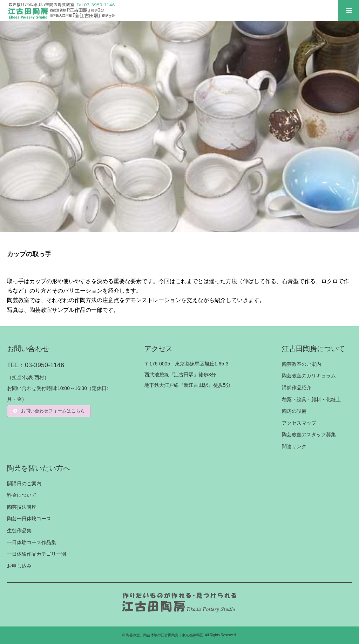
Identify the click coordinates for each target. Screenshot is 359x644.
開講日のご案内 (24, 484)
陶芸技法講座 (22, 507)
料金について (22, 495)
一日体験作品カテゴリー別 (36, 554)
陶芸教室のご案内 (302, 364)
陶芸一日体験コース (29, 519)
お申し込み (19, 566)
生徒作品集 (19, 530)
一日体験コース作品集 (32, 542)
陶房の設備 (294, 411)
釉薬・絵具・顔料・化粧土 (311, 399)
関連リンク (294, 446)
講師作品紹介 (297, 388)
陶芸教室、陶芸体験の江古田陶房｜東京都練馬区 (164, 635)
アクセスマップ (299, 423)
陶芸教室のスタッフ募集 (309, 434)
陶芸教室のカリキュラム (309, 376)
